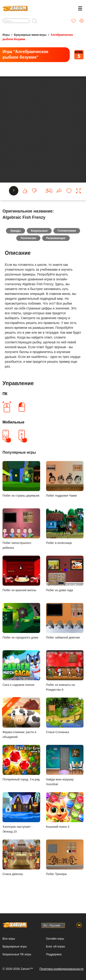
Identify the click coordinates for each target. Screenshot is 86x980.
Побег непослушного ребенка (21, 534)
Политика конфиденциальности (61, 969)
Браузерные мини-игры (30, 35)
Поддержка (54, 954)
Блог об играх (56, 946)
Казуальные (39, 236)
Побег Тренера (65, 863)
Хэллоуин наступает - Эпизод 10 (21, 818)
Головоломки (67, 236)
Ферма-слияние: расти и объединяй (21, 724)
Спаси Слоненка (65, 721)
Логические (28, 244)
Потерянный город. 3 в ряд (21, 769)
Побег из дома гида (65, 579)
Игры (6, 35)
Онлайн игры (55, 939)
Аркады (15, 236)
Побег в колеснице (65, 532)
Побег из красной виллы (21, 579)
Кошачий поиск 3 (65, 816)
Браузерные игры (15, 946)
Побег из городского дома (21, 627)
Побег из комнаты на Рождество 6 (65, 676)
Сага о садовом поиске (21, 674)
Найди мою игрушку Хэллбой (65, 771)
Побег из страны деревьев (21, 485)
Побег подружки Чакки (65, 485)
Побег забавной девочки (65, 627)
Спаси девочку (21, 863)
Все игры (9, 939)
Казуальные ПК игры (17, 954)
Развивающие (56, 244)
